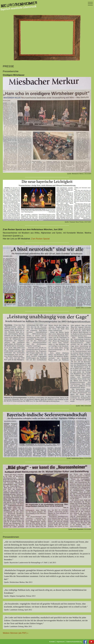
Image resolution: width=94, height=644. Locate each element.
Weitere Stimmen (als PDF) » (16, 633)
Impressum (60, 642)
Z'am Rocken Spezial (40, 239)
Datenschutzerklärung (74, 642)
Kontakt (52, 642)
